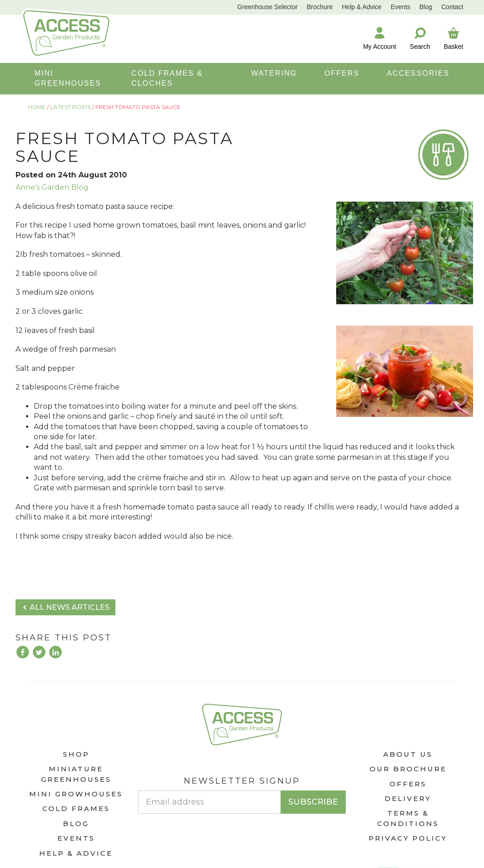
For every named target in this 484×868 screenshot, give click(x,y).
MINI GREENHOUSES (68, 78)
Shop (76, 754)
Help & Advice (362, 7)
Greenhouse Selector (267, 7)
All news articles (65, 607)
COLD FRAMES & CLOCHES (167, 78)
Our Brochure (408, 769)
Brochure (320, 7)
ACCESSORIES (418, 73)
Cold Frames (76, 808)
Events (400, 7)
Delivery (408, 798)
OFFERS (342, 73)
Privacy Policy (408, 838)
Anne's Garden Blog (52, 187)
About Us (408, 754)
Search (420, 38)
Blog (426, 7)
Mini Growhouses (76, 794)
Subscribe (313, 802)
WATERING (274, 73)
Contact (452, 7)
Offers (408, 784)
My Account (380, 38)
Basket (454, 38)
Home (37, 107)
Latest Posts (70, 107)
